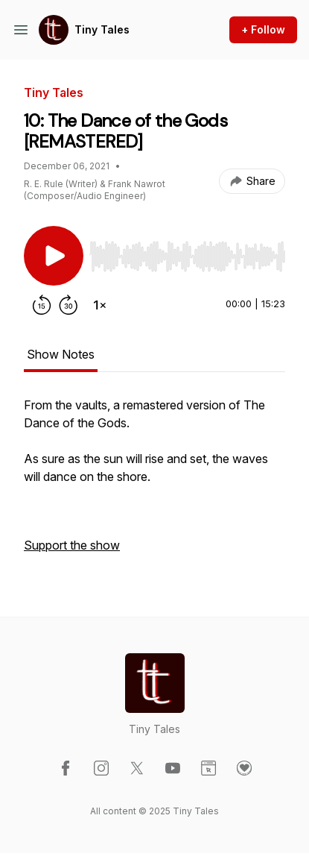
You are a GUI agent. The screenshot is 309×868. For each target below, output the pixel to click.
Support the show (72, 545)
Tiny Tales (102, 29)
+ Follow (263, 29)
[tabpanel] (154, 482)
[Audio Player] (187, 252)
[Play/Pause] (54, 256)
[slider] (187, 257)
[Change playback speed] (100, 305)
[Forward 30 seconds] (69, 305)
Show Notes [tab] (61, 354)
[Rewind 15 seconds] (42, 305)
